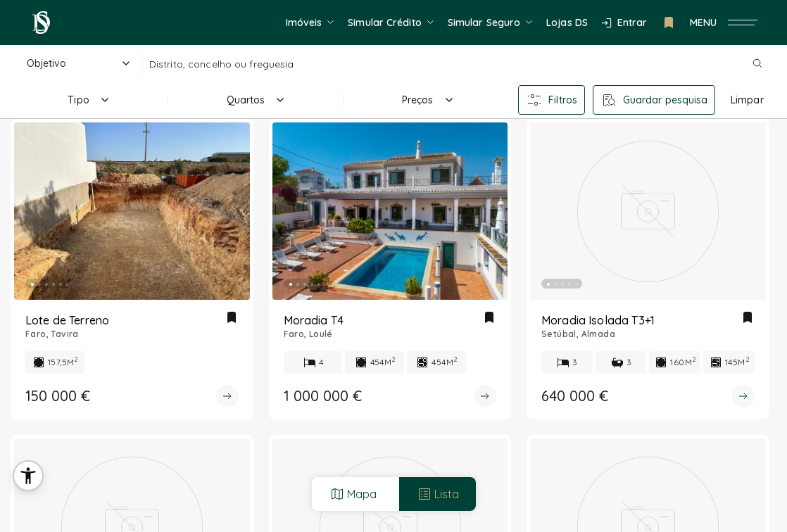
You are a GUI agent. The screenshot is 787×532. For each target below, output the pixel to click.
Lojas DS (567, 23)
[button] (28, 476)
